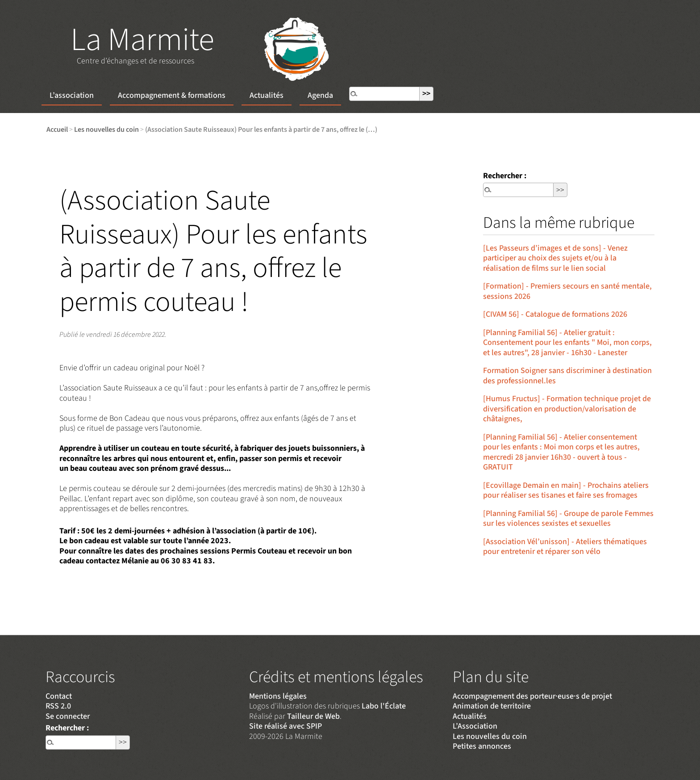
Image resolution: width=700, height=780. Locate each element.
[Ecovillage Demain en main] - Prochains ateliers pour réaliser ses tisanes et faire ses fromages (566, 491)
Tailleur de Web (313, 716)
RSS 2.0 (58, 706)
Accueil (57, 129)
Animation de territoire (492, 706)
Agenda (320, 95)
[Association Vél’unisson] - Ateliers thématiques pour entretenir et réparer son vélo (565, 547)
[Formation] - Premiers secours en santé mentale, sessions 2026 (567, 291)
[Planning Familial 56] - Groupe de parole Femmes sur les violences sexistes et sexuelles (568, 519)
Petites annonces (482, 746)
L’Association (475, 726)
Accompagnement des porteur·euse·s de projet (532, 696)
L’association (72, 95)
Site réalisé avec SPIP (285, 726)
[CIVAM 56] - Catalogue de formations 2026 (555, 314)
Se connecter (68, 716)
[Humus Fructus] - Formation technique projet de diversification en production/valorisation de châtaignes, (567, 409)
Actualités (267, 95)
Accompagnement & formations (172, 95)
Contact (59, 696)
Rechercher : (505, 176)
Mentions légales (278, 696)
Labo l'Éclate (384, 706)
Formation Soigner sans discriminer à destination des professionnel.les (567, 376)
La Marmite (142, 40)
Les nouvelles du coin (106, 129)
